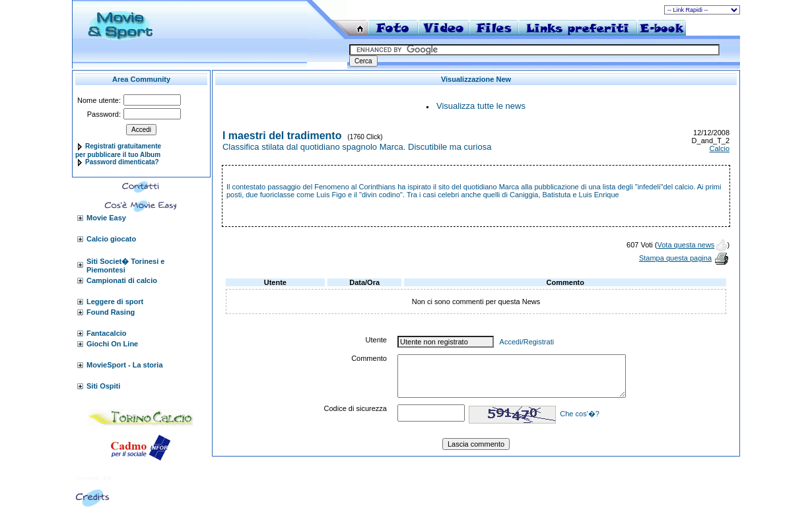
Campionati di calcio (122, 280)
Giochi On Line (112, 344)
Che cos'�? (580, 414)
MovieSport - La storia (125, 365)
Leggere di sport (115, 302)
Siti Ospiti (103, 386)
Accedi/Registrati (527, 342)
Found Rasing (111, 312)
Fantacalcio (107, 333)
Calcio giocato (111, 239)
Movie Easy (106, 218)
